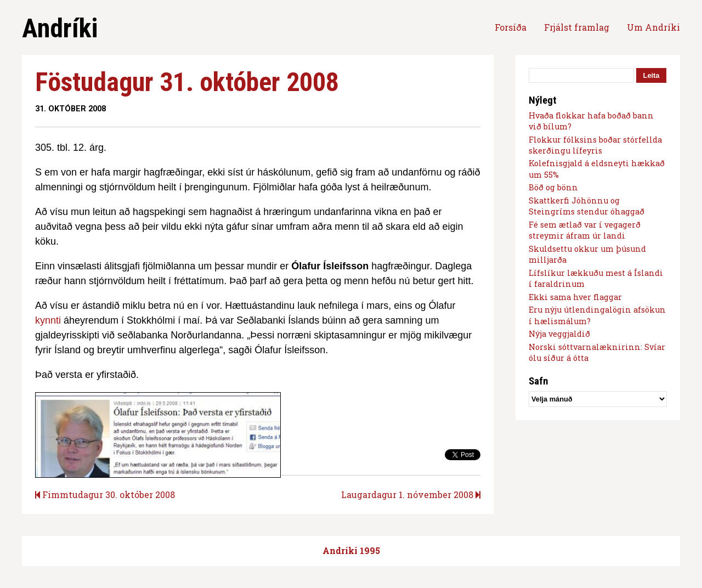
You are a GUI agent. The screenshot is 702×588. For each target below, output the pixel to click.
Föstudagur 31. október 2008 (187, 82)
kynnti (48, 320)
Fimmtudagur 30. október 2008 (105, 494)
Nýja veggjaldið (559, 334)
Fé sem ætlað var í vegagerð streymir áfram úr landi (585, 230)
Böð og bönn (553, 187)
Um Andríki (653, 27)
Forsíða (511, 27)
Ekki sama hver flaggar (575, 297)
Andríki (60, 28)
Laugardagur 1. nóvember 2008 (411, 494)
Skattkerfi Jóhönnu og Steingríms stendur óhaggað (587, 206)
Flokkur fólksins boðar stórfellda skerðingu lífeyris (595, 145)
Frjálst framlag (577, 27)
